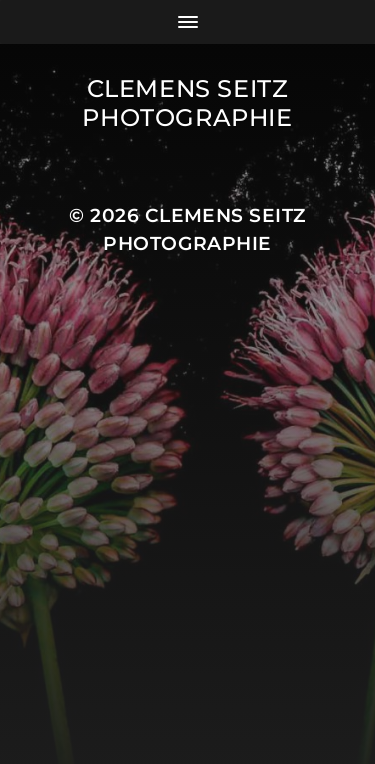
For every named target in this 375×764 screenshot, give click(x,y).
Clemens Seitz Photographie (187, 103)
